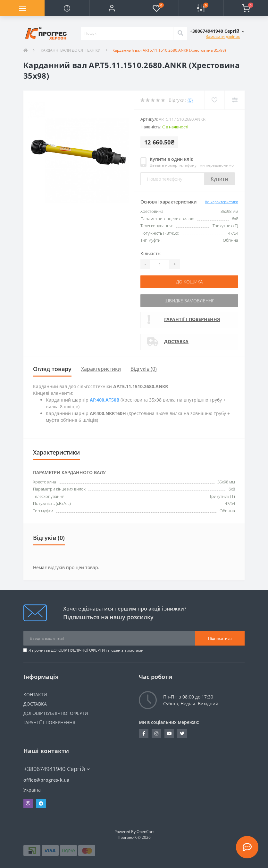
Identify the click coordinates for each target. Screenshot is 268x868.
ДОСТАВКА (176, 341)
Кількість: (151, 253)
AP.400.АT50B (105, 400)
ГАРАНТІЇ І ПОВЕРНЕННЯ (192, 319)
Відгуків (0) (144, 369)
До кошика (189, 282)
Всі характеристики (222, 202)
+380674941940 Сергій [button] (57, 769)
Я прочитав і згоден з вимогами (86, 650)
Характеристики (101, 369)
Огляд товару (52, 369)
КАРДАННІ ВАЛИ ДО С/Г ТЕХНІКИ (70, 50)
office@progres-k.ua (46, 780)
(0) (190, 100)
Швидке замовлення (189, 301)
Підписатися (220, 638)
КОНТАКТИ (35, 694)
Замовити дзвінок (223, 36)
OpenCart (145, 832)
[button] (112, 8)
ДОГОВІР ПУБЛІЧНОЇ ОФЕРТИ (78, 650)
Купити (219, 179)
